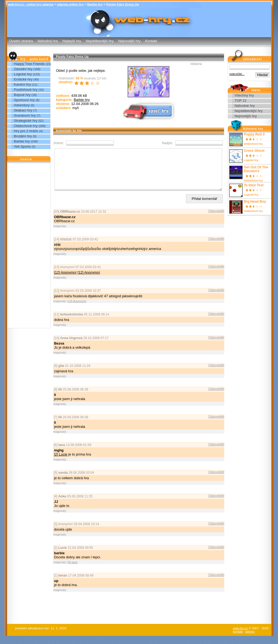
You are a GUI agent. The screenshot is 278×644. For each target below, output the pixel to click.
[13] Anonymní (77, 309)
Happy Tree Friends (29, 64)
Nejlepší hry (72, 41)
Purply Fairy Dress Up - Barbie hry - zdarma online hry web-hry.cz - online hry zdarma (139, 19)
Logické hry (23, 74)
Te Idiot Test (254, 185)
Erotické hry (23, 79)
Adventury (22, 105)
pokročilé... (237, 74)
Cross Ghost (254, 151)
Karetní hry (22, 84)
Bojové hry (22, 95)
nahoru (250, 640)
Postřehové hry (26, 90)
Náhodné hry (245, 106)
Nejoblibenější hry (99, 41)
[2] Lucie (61, 462)
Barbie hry (95, 4)
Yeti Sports (22, 146)
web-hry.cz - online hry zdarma (31, 4)
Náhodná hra (48, 41)
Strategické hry (26, 121)
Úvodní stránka (21, 41)
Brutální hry (23, 136)
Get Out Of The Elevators (256, 169)
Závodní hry (23, 69)
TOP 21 (241, 100)
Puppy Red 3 (254, 134)
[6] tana (72, 570)
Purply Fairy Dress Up (122, 4)
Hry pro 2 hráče (26, 131)
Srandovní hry (25, 115)
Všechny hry (244, 95)
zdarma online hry (70, 4)
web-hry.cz (240, 636)
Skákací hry (23, 110)
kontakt (238, 640)
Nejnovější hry (129, 41)
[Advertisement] (29, 246)
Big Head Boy (255, 202)
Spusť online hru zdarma (148, 111)
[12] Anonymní (65, 281)
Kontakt (151, 41)
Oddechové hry (26, 126)
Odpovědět (216, 219)
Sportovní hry (24, 100)
